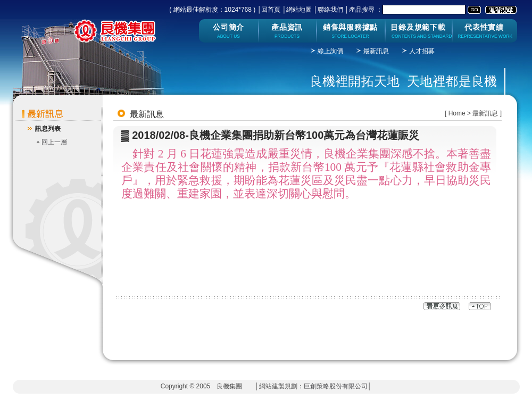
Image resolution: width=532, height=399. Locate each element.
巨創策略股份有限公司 (336, 386)
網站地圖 (299, 10)
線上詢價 (330, 51)
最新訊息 (376, 51)
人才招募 (422, 51)
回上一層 (54, 142)
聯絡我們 (330, 10)
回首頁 (271, 10)
